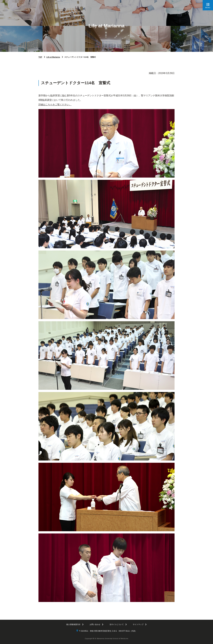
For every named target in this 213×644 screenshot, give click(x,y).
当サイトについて (117, 624)
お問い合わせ (95, 624)
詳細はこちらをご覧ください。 (55, 105)
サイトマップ (138, 624)
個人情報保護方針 (73, 624)
